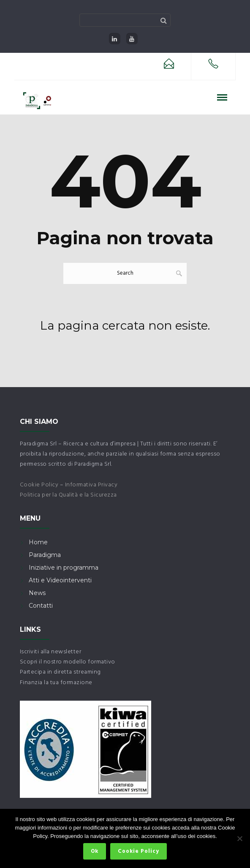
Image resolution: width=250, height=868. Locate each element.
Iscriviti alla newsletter (51, 652)
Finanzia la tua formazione (56, 683)
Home (38, 542)
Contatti (41, 606)
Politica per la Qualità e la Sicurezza (68, 495)
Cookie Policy (39, 485)
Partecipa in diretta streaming (60, 672)
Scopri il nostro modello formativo (68, 662)
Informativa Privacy (91, 485)
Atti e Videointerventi (60, 580)
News (37, 593)
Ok (95, 851)
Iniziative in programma (64, 568)
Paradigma (45, 555)
